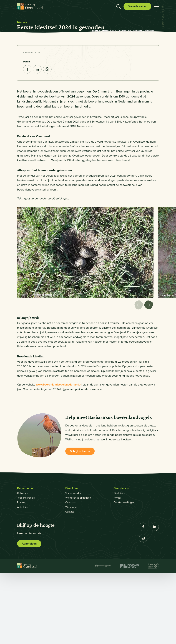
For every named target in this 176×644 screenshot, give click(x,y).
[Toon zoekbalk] (119, 6)
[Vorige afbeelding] (139, 376)
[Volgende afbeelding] (149, 376)
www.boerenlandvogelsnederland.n (59, 456)
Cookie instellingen (124, 573)
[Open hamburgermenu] (156, 6)
